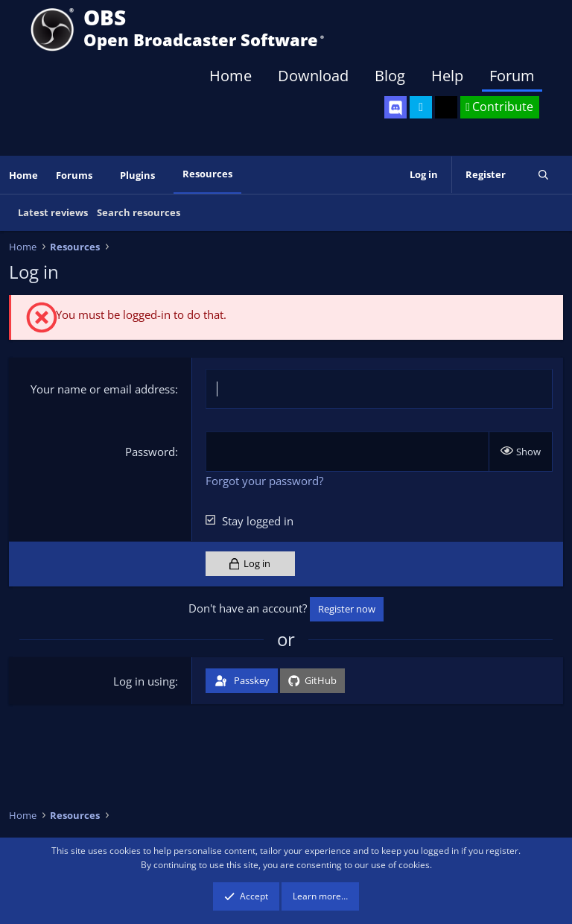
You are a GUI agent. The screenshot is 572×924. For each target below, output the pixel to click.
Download (313, 76)
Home (231, 76)
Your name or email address (103, 389)
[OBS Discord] (395, 107)
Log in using (144, 681)
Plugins (137, 175)
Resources (207, 174)
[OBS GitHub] (446, 107)
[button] (103, 175)
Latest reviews (53, 212)
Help (447, 76)
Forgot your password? (264, 481)
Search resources (139, 212)
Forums (74, 175)
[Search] (543, 175)
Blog (390, 76)
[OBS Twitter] (421, 107)
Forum (512, 76)
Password (150, 452)
